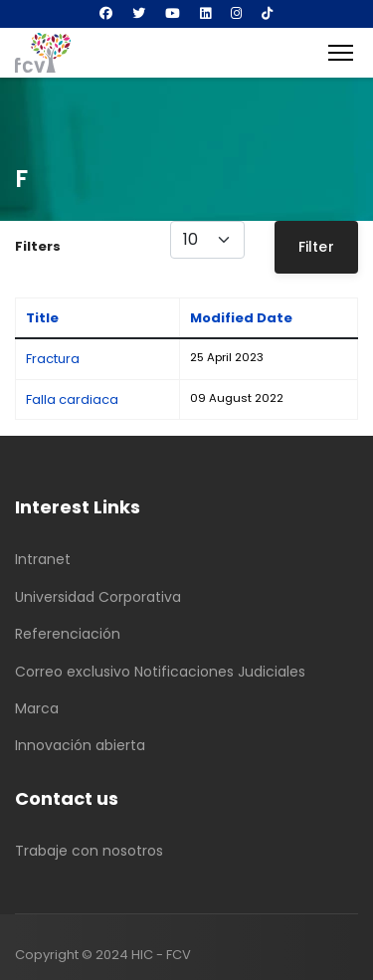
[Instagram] (236, 13)
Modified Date (241, 318)
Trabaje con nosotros (89, 851)
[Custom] (267, 13)
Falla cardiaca (72, 399)
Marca (37, 708)
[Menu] (341, 53)
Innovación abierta (80, 745)
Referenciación (68, 634)
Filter (316, 247)
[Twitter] (139, 13)
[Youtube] (173, 13)
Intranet (43, 559)
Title (42, 318)
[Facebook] (106, 13)
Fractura (53, 359)
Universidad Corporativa (98, 597)
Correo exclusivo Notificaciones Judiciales (160, 672)
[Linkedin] (205, 13)
